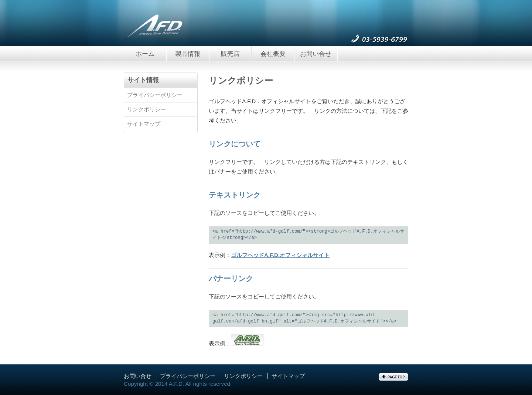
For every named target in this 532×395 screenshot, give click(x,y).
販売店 (230, 54)
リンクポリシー (146, 109)
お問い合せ (316, 54)
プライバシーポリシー (155, 95)
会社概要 (273, 54)
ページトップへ (393, 377)
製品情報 (188, 54)
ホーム (145, 54)
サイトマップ (144, 124)
